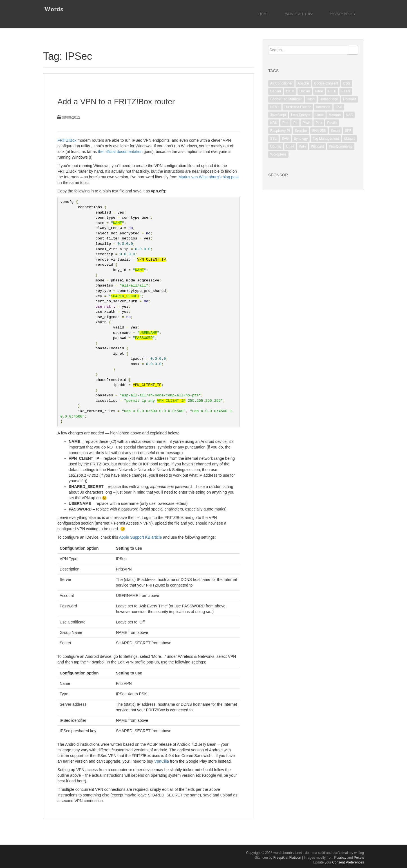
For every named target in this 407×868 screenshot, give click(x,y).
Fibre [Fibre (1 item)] (319, 91)
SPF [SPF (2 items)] (348, 131)
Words (53, 10)
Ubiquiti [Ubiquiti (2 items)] (350, 139)
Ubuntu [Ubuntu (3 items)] (276, 146)
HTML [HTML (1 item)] (275, 107)
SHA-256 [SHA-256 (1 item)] (319, 131)
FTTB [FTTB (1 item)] (332, 91)
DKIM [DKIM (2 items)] (290, 91)
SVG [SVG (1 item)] (285, 139)
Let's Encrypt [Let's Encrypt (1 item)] (301, 115)
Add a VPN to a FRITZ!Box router (116, 102)
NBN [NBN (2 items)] (274, 123)
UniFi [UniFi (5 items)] (290, 146)
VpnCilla (162, 761)
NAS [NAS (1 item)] (349, 115)
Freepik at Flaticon (287, 858)
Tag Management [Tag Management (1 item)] (326, 139)
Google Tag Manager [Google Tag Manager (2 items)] (286, 99)
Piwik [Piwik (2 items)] (307, 123)
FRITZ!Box (67, 140)
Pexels (359, 858)
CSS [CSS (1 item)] (347, 83)
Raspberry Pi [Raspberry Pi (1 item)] (280, 131)
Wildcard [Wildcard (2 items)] (317, 146)
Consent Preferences (348, 862)
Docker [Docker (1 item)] (305, 91)
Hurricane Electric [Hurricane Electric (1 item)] (298, 107)
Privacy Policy (343, 14)
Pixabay (340, 858)
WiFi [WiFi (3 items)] (303, 146)
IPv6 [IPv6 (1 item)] (339, 107)
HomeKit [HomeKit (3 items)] (350, 99)
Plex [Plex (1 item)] (319, 123)
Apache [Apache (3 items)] (303, 83)
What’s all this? (299, 14)
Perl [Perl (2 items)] (285, 123)
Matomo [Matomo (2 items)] (335, 115)
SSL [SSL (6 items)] (273, 139)
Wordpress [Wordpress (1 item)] (278, 154)
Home (263, 14)
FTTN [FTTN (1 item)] (346, 91)
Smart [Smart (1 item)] (335, 131)
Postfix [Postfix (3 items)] (332, 123)
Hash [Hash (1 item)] (311, 99)
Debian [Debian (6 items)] (276, 91)
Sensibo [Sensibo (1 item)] (301, 131)
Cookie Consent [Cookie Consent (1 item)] (326, 83)
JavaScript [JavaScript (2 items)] (278, 115)
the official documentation (120, 152)
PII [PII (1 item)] (295, 123)
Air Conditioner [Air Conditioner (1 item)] (281, 83)
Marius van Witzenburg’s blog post (209, 177)
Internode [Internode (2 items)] (323, 107)
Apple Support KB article (141, 537)
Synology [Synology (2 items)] (301, 139)
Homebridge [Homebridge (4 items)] (329, 99)
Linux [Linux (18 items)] (320, 115)
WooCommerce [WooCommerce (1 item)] (341, 146)
